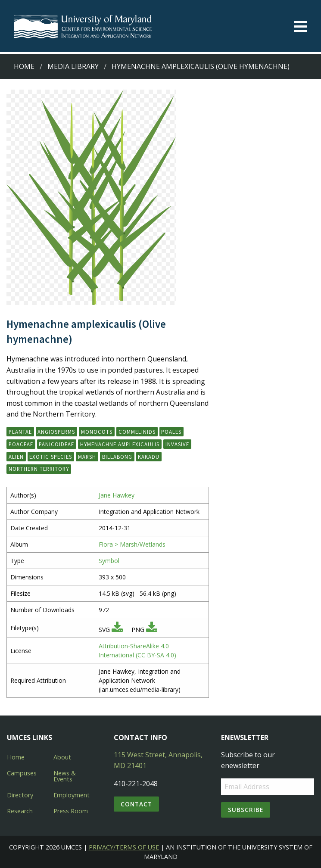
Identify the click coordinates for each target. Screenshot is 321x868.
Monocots (97, 432)
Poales (171, 432)
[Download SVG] (117, 630)
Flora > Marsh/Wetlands (132, 544)
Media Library (73, 66)
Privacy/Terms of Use (124, 847)
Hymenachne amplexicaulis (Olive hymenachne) (201, 66)
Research (20, 811)
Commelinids (137, 432)
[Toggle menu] (301, 26)
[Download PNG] (152, 630)
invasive (177, 444)
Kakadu (149, 457)
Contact (136, 804)
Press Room (71, 811)
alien (16, 457)
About (62, 757)
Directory (20, 795)
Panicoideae (56, 444)
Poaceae (21, 444)
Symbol (109, 561)
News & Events (65, 776)
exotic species (51, 457)
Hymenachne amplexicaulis (120, 444)
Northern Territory (39, 469)
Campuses (22, 773)
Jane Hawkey (117, 495)
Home (24, 66)
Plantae (20, 432)
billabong (117, 457)
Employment (72, 795)
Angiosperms (56, 432)
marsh (87, 457)
